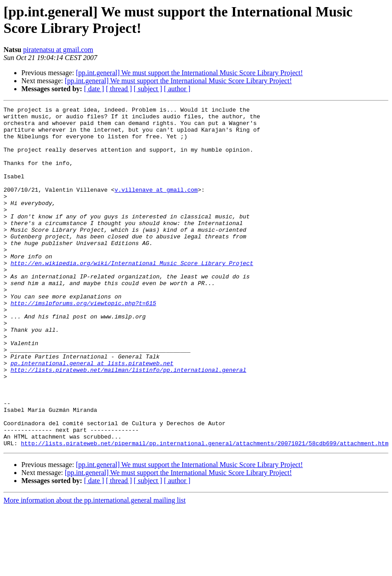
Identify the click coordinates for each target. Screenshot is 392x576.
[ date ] (94, 89)
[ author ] (177, 89)
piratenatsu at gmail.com (58, 50)
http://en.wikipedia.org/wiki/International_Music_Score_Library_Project (132, 295)
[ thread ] (119, 89)
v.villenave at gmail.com (156, 207)
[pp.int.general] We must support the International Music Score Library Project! (190, 73)
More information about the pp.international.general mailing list (95, 568)
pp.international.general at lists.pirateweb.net (92, 415)
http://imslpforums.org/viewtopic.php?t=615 (84, 343)
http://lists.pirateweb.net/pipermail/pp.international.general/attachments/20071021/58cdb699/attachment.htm (205, 511)
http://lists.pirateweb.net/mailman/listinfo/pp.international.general (128, 423)
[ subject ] (148, 89)
